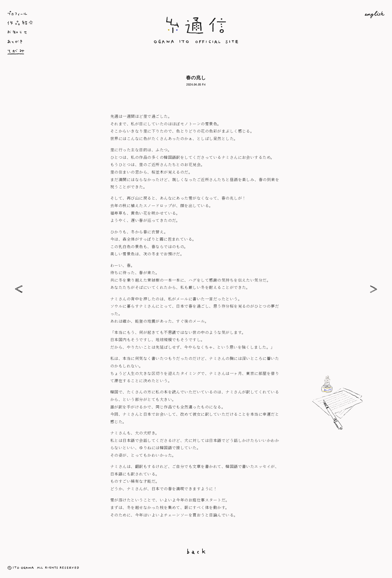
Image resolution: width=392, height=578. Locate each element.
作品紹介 (70, 23)
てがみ (70, 52)
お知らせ (70, 33)
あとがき (70, 42)
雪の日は (373, 289)
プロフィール (70, 13)
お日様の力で (19, 289)
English (322, 15)
